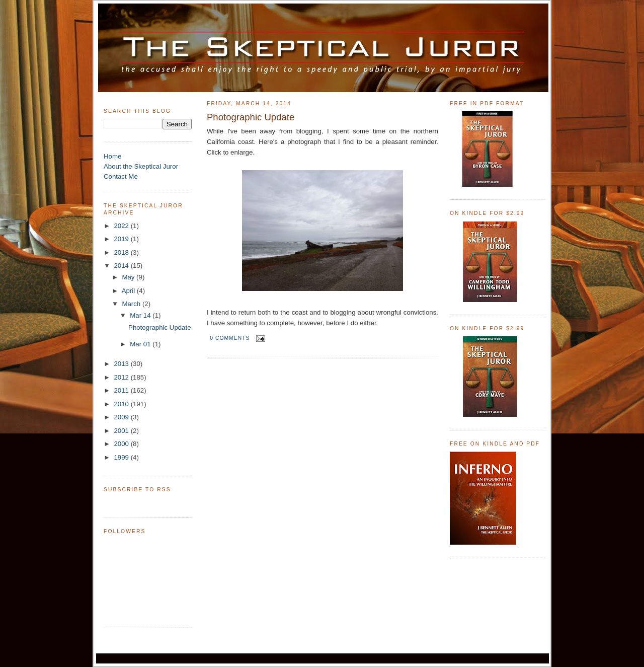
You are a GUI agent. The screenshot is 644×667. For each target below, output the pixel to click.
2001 (122, 431)
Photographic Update (160, 327)
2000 (122, 444)
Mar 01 (141, 344)
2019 (122, 239)
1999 (122, 457)
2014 (122, 266)
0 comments (230, 338)
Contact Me (121, 176)
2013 (122, 364)
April (129, 291)
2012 (122, 377)
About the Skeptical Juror (141, 166)
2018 (122, 252)
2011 (122, 390)
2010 (122, 404)
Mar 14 (141, 315)
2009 (122, 417)
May (129, 277)
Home (112, 156)
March (132, 304)
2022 (122, 226)
